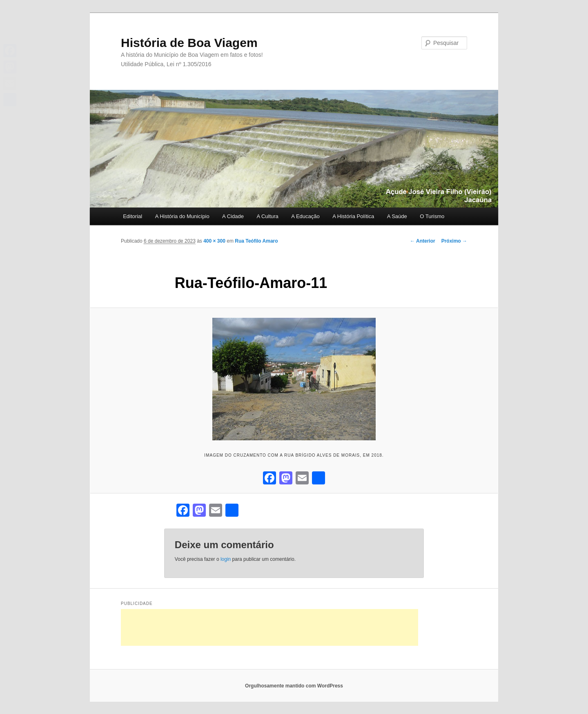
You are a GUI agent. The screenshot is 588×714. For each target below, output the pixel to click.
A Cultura (267, 216)
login (226, 559)
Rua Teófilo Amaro (256, 241)
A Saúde (397, 216)
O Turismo (432, 216)
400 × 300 (214, 241)
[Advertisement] (269, 627)
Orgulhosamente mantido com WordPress (294, 686)
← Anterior (423, 241)
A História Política (353, 216)
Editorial (133, 216)
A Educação (305, 216)
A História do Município (182, 216)
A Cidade (233, 216)
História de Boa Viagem (189, 43)
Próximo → (454, 241)
